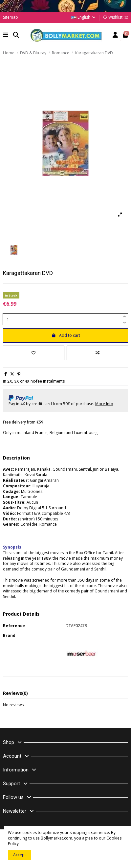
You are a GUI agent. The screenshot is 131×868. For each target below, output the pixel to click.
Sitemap (11, 17)
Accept (20, 855)
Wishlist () (115, 17)
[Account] (115, 36)
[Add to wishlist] (34, 353)
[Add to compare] (97, 353)
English (84, 17)
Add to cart (66, 335)
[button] (6, 36)
